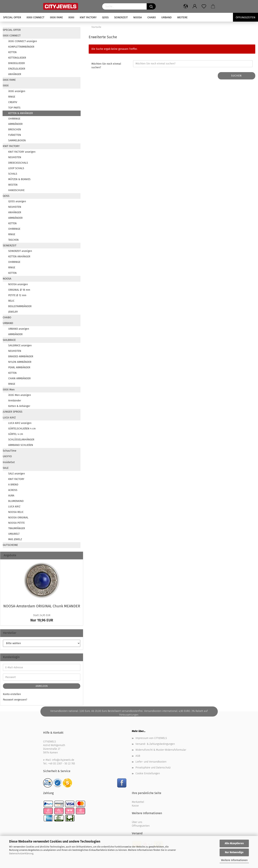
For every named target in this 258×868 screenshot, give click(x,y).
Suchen (236, 76)
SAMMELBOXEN (17, 140)
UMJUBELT (14, 534)
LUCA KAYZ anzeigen (20, 423)
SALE (6, 468)
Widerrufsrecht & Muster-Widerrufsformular (161, 750)
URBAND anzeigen (19, 329)
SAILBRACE (9, 340)
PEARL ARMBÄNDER (19, 367)
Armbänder (15, 401)
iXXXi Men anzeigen (20, 395)
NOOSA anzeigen (18, 284)
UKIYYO (7, 456)
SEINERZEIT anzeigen (20, 251)
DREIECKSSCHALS (18, 163)
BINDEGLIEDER (16, 63)
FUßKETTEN (15, 135)
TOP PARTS (14, 108)
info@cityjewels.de (63, 760)
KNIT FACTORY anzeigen (22, 152)
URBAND (166, 17)
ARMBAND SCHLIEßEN (21, 445)
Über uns (137, 822)
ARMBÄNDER (15, 124)
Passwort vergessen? (15, 700)
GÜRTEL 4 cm (16, 434)
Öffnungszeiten (141, 826)
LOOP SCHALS (16, 168)
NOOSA (138, 17)
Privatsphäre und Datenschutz (153, 768)
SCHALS (13, 174)
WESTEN (13, 185)
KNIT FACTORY (88, 17)
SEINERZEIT (121, 17)
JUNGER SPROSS (13, 412)
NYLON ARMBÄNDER (20, 362)
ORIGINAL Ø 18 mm (19, 290)
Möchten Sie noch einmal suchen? (106, 66)
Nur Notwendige (234, 852)
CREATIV (13, 102)
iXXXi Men (9, 390)
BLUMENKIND (16, 501)
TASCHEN (13, 240)
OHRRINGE (14, 119)
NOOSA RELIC (16, 512)
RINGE (12, 97)
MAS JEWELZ (15, 539)
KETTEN (12, 52)
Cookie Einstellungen (148, 773)
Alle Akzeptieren (234, 843)
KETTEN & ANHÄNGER (20, 113)
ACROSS (13, 490)
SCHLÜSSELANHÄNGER (21, 440)
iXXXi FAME (56, 17)
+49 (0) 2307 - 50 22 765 (62, 764)
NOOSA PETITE (16, 523)
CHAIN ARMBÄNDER (19, 378)
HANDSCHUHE (16, 190)
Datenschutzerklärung (21, 853)
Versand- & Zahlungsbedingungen (155, 744)
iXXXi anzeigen (17, 91)
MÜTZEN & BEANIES (19, 179)
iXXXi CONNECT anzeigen (23, 41)
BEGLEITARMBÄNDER (20, 306)
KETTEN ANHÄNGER (19, 257)
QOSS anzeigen (17, 201)
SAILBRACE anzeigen (20, 345)
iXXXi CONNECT (35, 17)
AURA (11, 496)
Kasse (135, 806)
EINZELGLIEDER (17, 69)
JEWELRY (13, 312)
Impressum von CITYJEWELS (151, 738)
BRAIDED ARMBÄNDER (21, 356)
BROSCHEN (15, 130)
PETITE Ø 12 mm (17, 295)
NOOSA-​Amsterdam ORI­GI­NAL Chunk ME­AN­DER (42, 606)
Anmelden (42, 686)
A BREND (13, 485)
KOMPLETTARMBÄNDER (21, 47)
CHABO (152, 17)
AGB (138, 756)
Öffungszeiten (245, 17)
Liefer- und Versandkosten (151, 762)
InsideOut (9, 462)
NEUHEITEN (15, 157)
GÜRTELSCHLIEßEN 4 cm (22, 429)
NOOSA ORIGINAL (18, 518)
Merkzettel (138, 802)
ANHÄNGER (15, 74)
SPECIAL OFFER (12, 17)
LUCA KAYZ (9, 418)
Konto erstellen (12, 694)
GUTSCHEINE (10, 545)
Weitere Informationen (234, 860)
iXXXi (71, 17)
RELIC (11, 301)
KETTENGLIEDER (17, 58)
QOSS (105, 17)
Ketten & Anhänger (19, 406)
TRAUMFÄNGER (17, 528)
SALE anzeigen (17, 474)
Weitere (182, 17)
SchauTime (10, 451)
